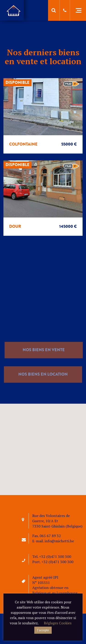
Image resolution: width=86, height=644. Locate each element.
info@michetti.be (59, 541)
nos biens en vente (44, 356)
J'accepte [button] (43, 630)
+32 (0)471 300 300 (55, 557)
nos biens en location (43, 381)
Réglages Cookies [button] (58, 623)
